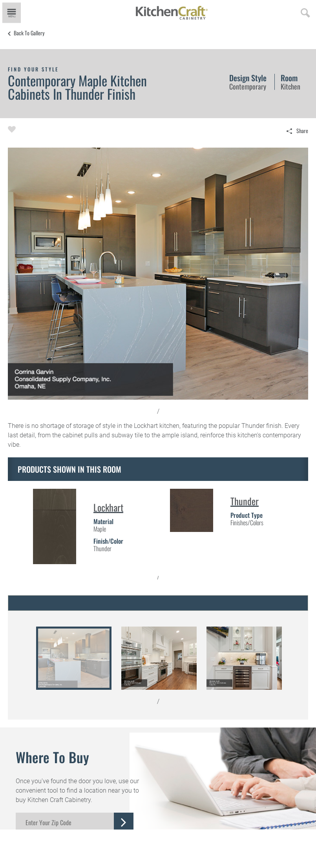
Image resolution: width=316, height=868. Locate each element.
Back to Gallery (29, 33)
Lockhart (108, 507)
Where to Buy (52, 757)
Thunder (245, 501)
